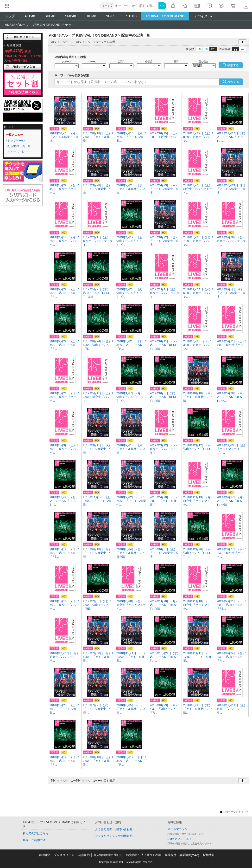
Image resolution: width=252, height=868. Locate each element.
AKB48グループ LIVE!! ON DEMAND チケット (40, 25)
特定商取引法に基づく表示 (144, 855)
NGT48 (111, 16)
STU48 (132, 16)
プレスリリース (64, 855)
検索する (233, 82)
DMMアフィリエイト (181, 839)
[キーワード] (136, 6)
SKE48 (50, 16)
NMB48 (70, 16)
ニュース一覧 (16, 152)
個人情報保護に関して (108, 855)
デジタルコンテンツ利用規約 (114, 836)
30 (199, 49)
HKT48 (91, 16)
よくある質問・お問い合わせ (114, 829)
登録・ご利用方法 (34, 840)
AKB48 (30, 16)
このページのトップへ (234, 812)
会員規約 (84, 855)
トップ (10, 16)
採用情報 (209, 855)
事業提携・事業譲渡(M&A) (182, 855)
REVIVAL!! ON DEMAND (165, 16)
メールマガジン (177, 829)
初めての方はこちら (36, 833)
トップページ (16, 141)
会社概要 (44, 855)
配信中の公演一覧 (19, 146)
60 (206, 49)
